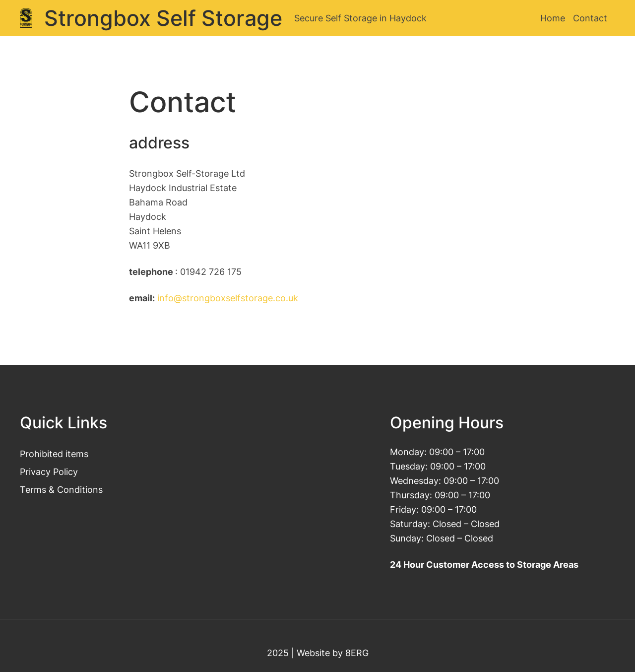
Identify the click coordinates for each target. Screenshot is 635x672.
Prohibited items (54, 454)
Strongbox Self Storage (163, 18)
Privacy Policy (49, 471)
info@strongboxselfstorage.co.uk (228, 298)
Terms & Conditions (61, 489)
